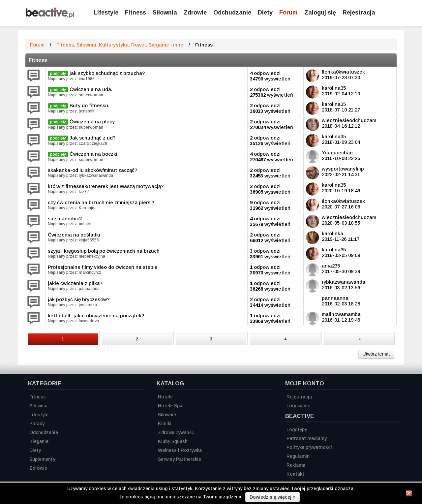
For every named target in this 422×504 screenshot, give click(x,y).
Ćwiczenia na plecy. (93, 122)
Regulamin (298, 456)
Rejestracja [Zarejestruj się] (359, 13)
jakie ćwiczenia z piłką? (75, 283)
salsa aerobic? (65, 219)
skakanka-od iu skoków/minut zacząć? (92, 170)
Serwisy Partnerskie (180, 459)
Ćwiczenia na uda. (91, 89)
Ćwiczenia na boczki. (94, 154)
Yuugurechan (337, 153)
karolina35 (334, 88)
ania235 (331, 266)
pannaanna (335, 298)
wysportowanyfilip (343, 169)
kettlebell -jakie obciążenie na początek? (96, 315)
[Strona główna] (50, 16)
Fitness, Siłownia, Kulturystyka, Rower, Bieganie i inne (120, 45)
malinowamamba (341, 314)
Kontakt (295, 474)
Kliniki (165, 424)
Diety (265, 13)
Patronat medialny (307, 438)
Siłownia (165, 13)
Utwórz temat (376, 354)
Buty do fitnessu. (90, 105)
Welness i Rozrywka (180, 450)
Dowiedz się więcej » (272, 497)
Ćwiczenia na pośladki (74, 235)
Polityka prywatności (309, 447)
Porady (37, 424)
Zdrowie (195, 13)
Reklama (296, 465)
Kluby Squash (173, 441)
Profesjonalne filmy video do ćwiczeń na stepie (103, 267)
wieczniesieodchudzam (349, 120)
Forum (288, 13)
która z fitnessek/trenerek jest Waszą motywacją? (106, 186)
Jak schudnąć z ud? (92, 138)
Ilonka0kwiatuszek (343, 72)
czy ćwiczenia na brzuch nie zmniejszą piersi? (101, 202)
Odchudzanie (232, 13)
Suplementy (42, 459)
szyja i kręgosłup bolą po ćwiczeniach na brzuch (104, 251)
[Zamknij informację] (409, 494)
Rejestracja (299, 397)
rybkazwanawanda (344, 282)
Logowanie (298, 406)
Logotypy (297, 429)
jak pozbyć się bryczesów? (79, 299)
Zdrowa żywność (176, 432)
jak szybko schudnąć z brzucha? (107, 73)
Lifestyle (106, 13)
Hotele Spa (170, 406)
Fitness (136, 13)
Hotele (165, 397)
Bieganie (39, 441)
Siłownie (167, 415)
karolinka (332, 233)
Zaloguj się (320, 13)
